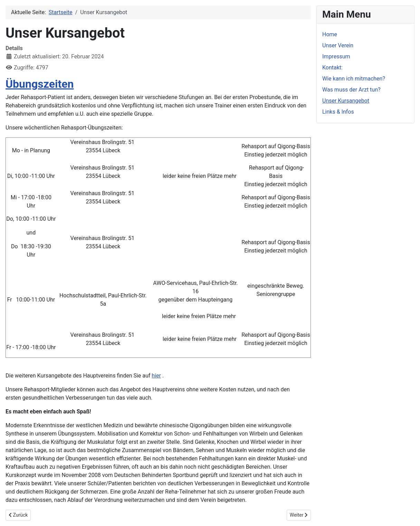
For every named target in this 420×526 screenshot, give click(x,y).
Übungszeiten (40, 84)
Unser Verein (338, 45)
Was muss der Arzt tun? (351, 90)
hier (156, 376)
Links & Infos (338, 112)
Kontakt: (332, 68)
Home (330, 34)
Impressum (336, 56)
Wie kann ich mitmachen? (354, 79)
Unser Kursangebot (346, 101)
